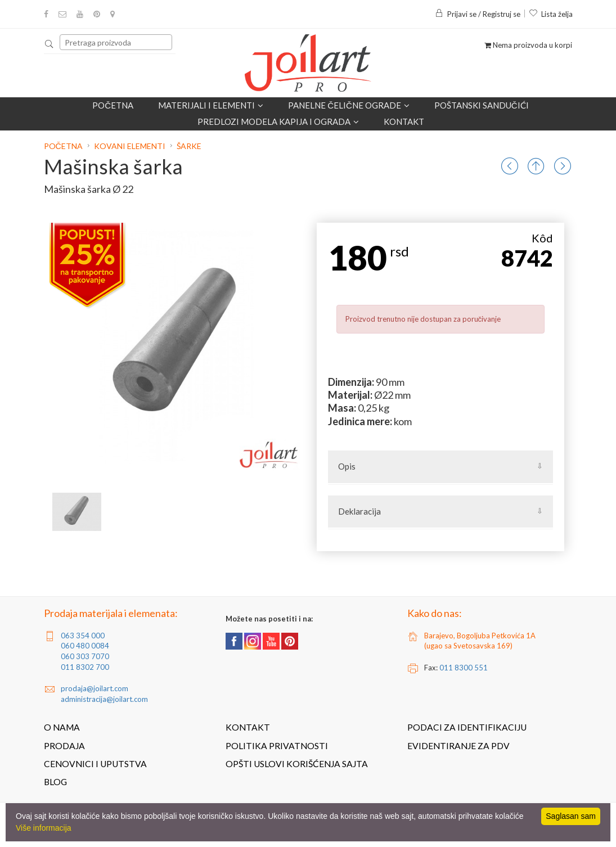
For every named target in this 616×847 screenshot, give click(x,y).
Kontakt (404, 121)
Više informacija (44, 828)
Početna (113, 105)
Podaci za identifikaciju (467, 727)
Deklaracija (359, 511)
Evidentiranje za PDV (458, 746)
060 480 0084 (85, 646)
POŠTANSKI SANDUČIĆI (482, 105)
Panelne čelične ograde (349, 105)
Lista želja (551, 14)
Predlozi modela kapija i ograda (278, 121)
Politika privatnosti (277, 746)
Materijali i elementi (211, 105)
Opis (347, 466)
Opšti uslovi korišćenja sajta (297, 764)
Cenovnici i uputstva (95, 764)
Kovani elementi (130, 146)
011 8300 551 (464, 668)
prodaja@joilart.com (95, 688)
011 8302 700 (85, 667)
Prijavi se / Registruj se (478, 14)
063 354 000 (83, 636)
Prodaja (64, 746)
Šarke (189, 146)
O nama (62, 727)
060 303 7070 (85, 656)
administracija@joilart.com (104, 699)
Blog (55, 782)
